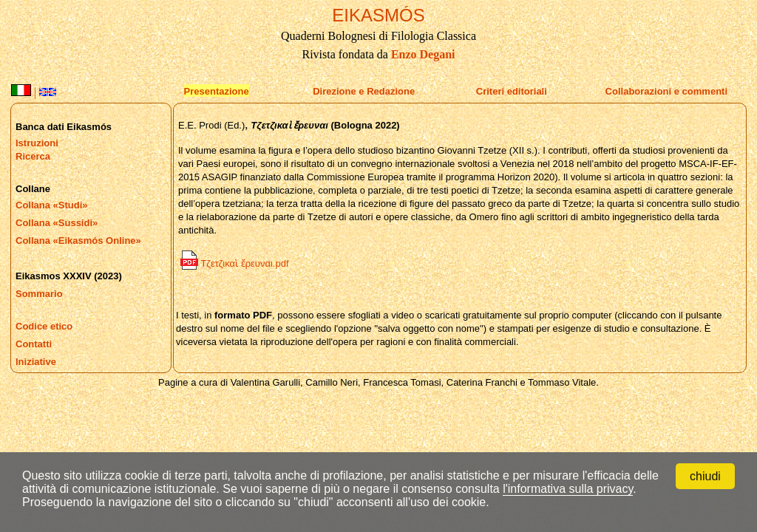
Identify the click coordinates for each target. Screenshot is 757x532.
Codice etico (44, 326)
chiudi (705, 476)
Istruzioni (37, 143)
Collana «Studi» (52, 205)
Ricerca (33, 156)
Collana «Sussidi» (57, 223)
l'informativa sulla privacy (568, 489)
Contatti (34, 344)
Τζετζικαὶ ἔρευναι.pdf (235, 263)
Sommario (39, 294)
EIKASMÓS (378, 15)
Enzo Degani (423, 54)
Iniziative (36, 362)
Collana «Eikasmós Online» (78, 241)
